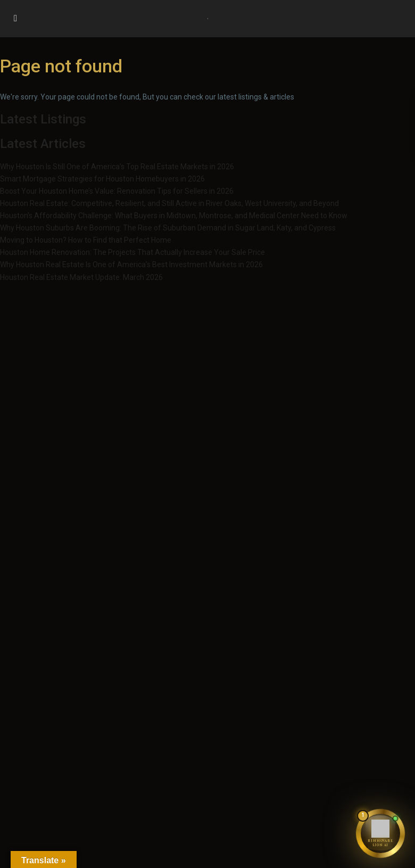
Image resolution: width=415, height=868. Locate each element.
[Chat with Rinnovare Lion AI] (380, 833)
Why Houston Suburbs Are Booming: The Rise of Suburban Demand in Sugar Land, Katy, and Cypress (168, 228)
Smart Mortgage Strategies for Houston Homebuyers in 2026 (102, 179)
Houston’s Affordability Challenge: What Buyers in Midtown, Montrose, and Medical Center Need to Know (174, 216)
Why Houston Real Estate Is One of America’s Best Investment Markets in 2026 (131, 264)
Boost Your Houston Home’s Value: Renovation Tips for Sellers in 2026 (117, 191)
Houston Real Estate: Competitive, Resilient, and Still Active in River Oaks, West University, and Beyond (169, 203)
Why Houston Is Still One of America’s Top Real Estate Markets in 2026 (117, 167)
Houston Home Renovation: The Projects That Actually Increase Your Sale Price (132, 252)
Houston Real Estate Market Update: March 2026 (81, 277)
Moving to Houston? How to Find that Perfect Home (86, 240)
